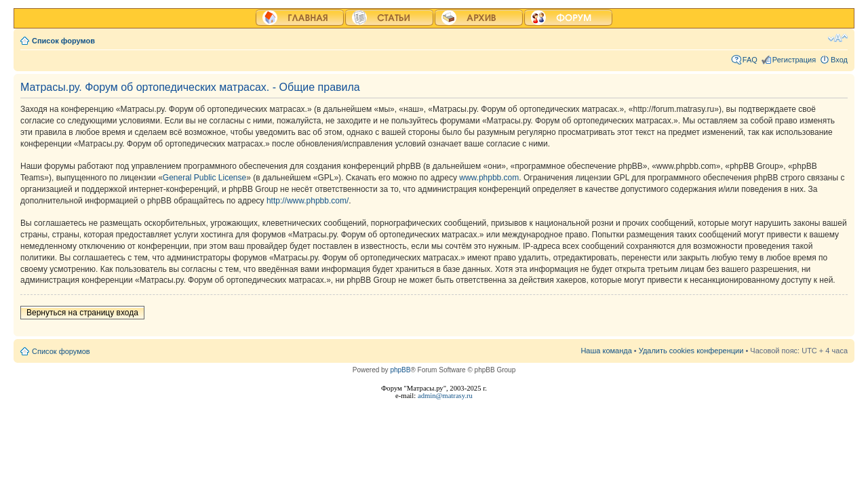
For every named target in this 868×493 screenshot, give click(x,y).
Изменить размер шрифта (838, 38)
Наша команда (606, 351)
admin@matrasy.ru (445, 396)
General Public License (204, 178)
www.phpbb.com (489, 178)
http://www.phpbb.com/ (308, 201)
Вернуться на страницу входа (82, 313)
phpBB (400, 370)
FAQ (750, 60)
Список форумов (63, 41)
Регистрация (794, 60)
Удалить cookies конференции (691, 351)
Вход (839, 60)
